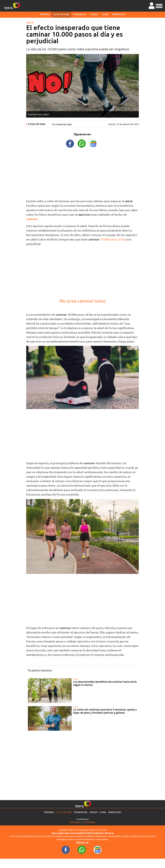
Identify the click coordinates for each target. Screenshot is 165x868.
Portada (45, 14)
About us (109, 833)
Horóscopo (119, 14)
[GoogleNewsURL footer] (98, 850)
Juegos (94, 14)
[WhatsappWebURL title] (82, 143)
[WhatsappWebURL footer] (82, 850)
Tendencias (80, 14)
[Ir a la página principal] (12, 6)
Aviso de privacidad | (75, 833)
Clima (105, 14)
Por (62, 124)
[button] (159, 5)
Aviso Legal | (58, 833)
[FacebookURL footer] (66, 850)
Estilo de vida (61, 14)
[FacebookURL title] (70, 143)
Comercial (76, 822)
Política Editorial (95, 833)
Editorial (90, 822)
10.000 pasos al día (113, 239)
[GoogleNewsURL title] (93, 143)
